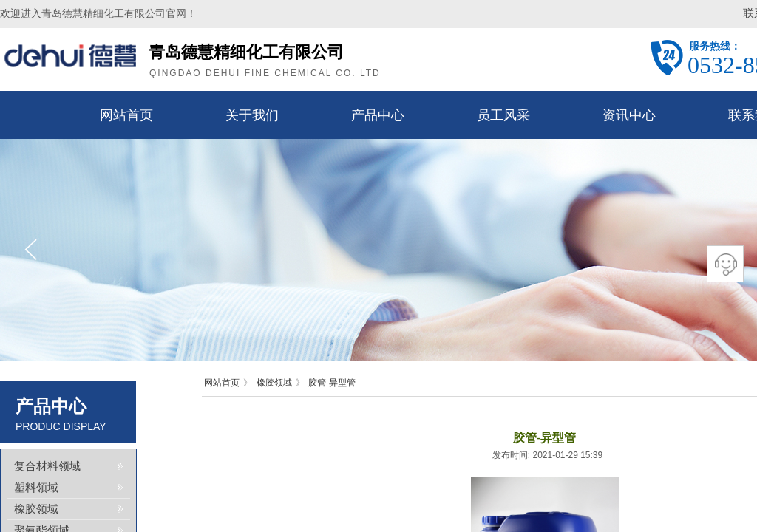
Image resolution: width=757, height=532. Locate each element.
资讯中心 (629, 115)
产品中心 (378, 115)
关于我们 (252, 115)
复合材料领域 (47, 466)
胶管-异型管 (332, 383)
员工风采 (503, 115)
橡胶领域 (274, 383)
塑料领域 (36, 488)
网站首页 (126, 115)
